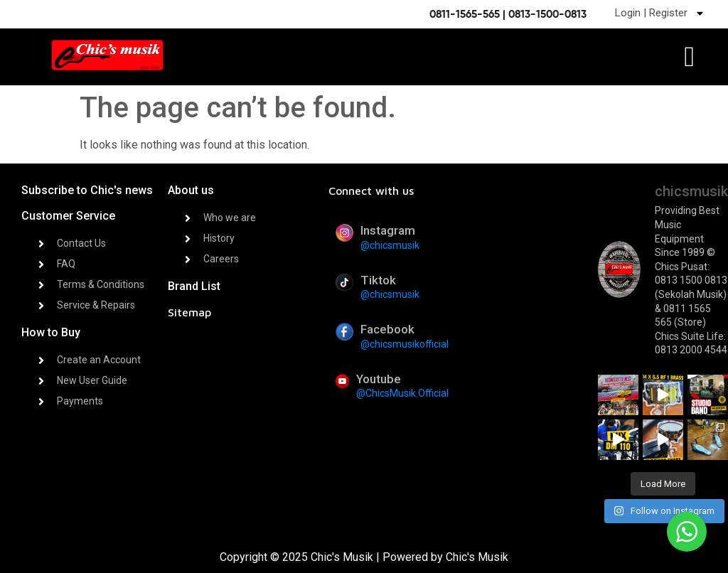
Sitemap (189, 312)
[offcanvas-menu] (689, 57)
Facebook (387, 329)
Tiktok (378, 280)
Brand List (194, 286)
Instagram (388, 230)
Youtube (379, 379)
